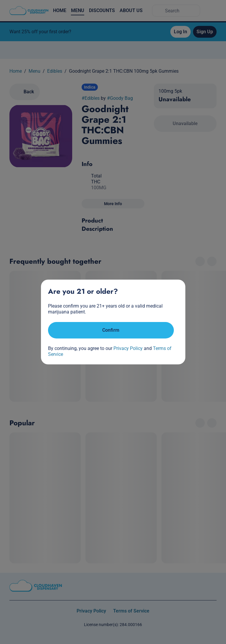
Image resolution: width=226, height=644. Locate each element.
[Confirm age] (111, 330)
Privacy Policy (128, 348)
